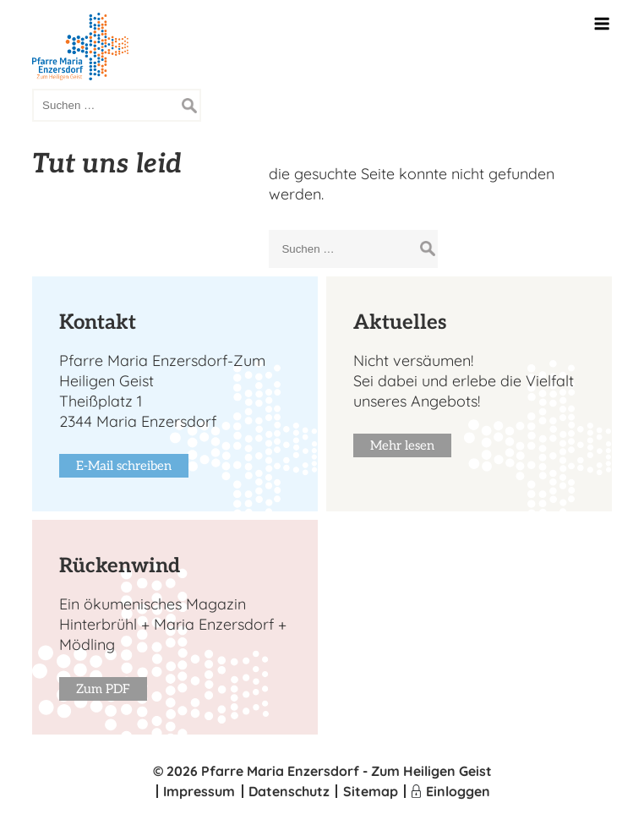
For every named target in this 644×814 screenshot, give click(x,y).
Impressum (199, 791)
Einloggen (458, 791)
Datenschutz (289, 791)
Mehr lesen (402, 445)
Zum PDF (103, 689)
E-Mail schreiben (124, 466)
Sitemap (371, 791)
